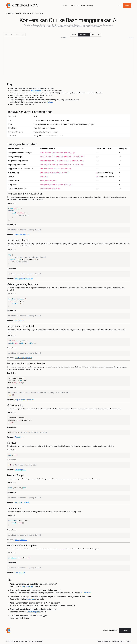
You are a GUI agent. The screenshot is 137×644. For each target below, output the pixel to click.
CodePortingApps (33, 612)
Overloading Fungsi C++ (23, 358)
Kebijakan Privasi (118, 641)
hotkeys (50, 102)
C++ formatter (86, 593)
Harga (72, 5)
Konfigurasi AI (84, 35)
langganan (30, 599)
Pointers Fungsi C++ (22, 502)
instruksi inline (36, 91)
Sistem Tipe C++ (21, 470)
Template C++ (20, 320)
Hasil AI (74, 35)
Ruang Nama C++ (21, 540)
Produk (66, 5)
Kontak (125, 630)
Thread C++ (19, 437)
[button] (127, 5)
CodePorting (10, 13)
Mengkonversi (28, 13)
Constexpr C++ (20, 573)
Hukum (129, 641)
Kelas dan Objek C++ (22, 234)
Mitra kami (81, 5)
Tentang (89, 5)
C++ (36, 13)
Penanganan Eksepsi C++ (24, 279)
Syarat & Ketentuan (104, 641)
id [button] (118, 5)
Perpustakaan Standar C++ (24, 400)
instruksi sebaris (28, 586)
